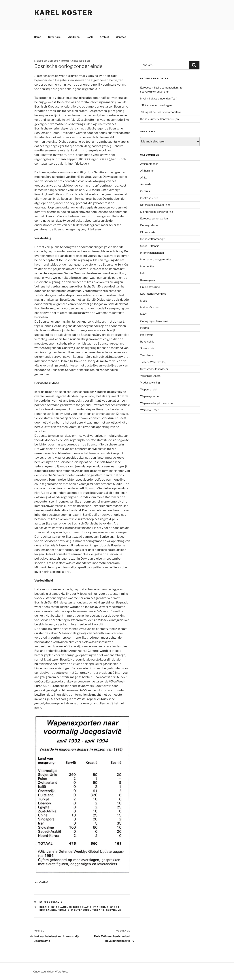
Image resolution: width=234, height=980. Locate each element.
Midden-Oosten (149, 307)
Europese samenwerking (155, 218)
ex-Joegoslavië (80, 907)
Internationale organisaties (156, 259)
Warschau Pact (149, 410)
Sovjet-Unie (147, 348)
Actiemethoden (149, 164)
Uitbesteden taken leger (154, 369)
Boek (90, 37)
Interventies (147, 266)
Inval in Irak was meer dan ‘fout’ (159, 98)
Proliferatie (147, 335)
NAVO (144, 314)
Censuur (145, 191)
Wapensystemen (150, 396)
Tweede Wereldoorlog (153, 362)
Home (38, 37)
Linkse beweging (150, 287)
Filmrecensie (148, 232)
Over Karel (55, 37)
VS (120, 910)
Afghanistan (147, 171)
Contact (121, 37)
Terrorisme (147, 355)
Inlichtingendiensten (152, 253)
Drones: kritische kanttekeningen (160, 119)
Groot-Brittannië (150, 246)
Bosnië (45, 907)
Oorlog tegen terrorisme (154, 321)
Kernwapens (148, 280)
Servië (111, 910)
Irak (143, 273)
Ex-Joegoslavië (51, 902)
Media (144, 301)
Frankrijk (101, 907)
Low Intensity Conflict (153, 294)
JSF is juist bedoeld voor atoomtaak (161, 112)
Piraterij (145, 328)
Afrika (144, 177)
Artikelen (74, 37)
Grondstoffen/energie (153, 239)
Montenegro (81, 910)
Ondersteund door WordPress (51, 971)
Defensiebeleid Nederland (155, 205)
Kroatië (64, 910)
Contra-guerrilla (149, 198)
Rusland (98, 910)
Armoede (146, 184)
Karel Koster (64, 13)
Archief (104, 37)
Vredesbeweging (150, 382)
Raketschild (147, 342)
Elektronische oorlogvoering (157, 212)
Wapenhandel (148, 389)
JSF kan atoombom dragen (156, 105)
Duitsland (59, 907)
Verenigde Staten (150, 376)
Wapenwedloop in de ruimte (156, 403)
